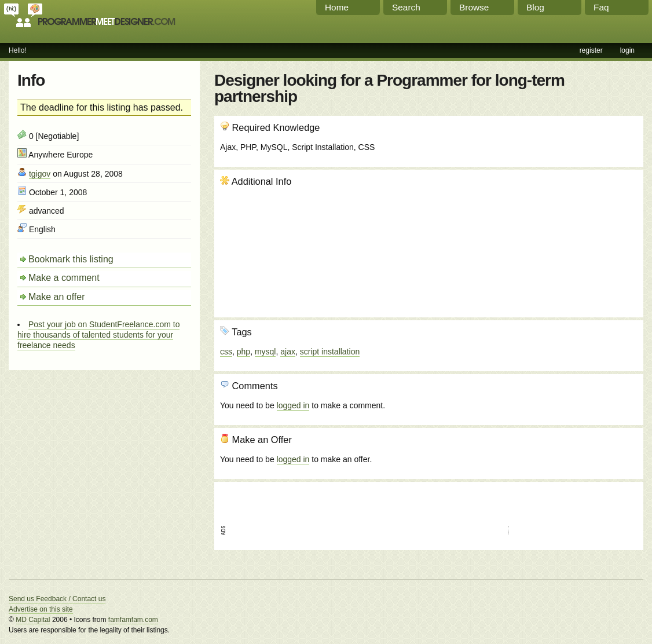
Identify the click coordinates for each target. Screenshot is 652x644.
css (226, 352)
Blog (535, 7)
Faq (601, 7)
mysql (265, 352)
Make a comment (64, 278)
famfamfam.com (133, 620)
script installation (330, 352)
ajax (288, 352)
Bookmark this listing (71, 259)
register (591, 50)
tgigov (40, 174)
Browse (474, 7)
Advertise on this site (41, 609)
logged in (293, 405)
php (243, 352)
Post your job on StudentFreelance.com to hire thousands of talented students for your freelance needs (98, 335)
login (627, 50)
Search (406, 7)
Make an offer (57, 297)
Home (337, 7)
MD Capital (33, 620)
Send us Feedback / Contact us (57, 599)
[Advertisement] (575, 238)
